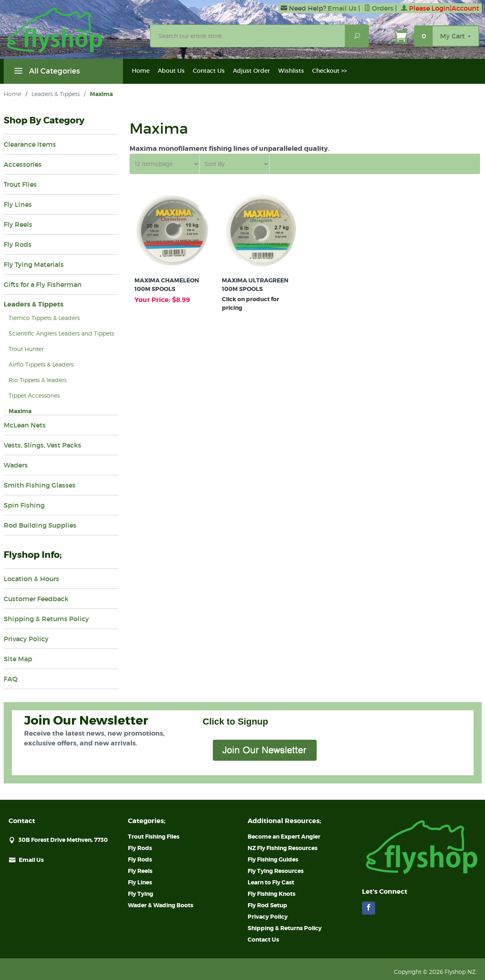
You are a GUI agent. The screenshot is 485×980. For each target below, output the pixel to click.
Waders (16, 465)
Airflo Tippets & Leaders (41, 364)
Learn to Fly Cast (271, 882)
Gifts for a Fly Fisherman (43, 284)
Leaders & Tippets (56, 94)
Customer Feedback (36, 599)
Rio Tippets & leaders (38, 380)
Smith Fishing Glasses (40, 485)
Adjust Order (251, 71)
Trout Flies (20, 184)
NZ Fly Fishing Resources (283, 848)
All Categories (46, 72)
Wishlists (291, 71)
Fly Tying (141, 894)
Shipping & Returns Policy (46, 619)
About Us (171, 71)
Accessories (23, 164)
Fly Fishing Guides (273, 859)
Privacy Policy (26, 639)
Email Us (342, 8)
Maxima (20, 411)
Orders (379, 8)
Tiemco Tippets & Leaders (44, 318)
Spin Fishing (24, 505)
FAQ (11, 679)
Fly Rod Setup (267, 905)
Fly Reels (18, 224)
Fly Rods (18, 244)
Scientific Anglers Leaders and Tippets (61, 333)
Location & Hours (31, 579)
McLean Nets (25, 425)
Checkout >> (330, 71)
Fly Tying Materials (34, 264)
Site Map (18, 659)
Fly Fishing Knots (272, 894)
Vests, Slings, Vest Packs (42, 445)
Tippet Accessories (34, 395)
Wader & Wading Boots (161, 905)
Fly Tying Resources (276, 871)
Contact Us (209, 71)
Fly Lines (18, 204)
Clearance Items (30, 144)
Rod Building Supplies (40, 525)
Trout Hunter (26, 349)
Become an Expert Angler (284, 837)
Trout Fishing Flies (154, 837)
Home (141, 71)
